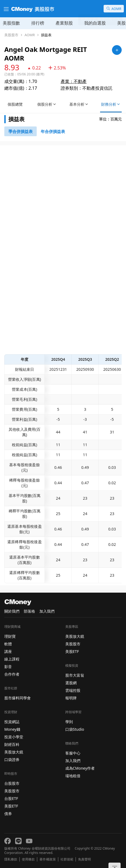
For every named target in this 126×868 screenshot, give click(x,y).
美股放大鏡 (14, 752)
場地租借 (73, 776)
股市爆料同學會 (18, 698)
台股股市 (12, 783)
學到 (69, 722)
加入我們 (47, 611)
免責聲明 (84, 859)
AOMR (30, 35)
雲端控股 (73, 690)
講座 (8, 651)
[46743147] (21, 131)
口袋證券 (12, 760)
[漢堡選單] (6, 9)
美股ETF (11, 806)
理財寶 (10, 636)
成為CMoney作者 (80, 768)
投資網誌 (12, 722)
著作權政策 (47, 859)
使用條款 (28, 859)
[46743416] (53, 131)
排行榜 (38, 23)
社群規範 (67, 859)
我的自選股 (95, 23)
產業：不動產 (74, 81)
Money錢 (12, 729)
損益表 (46, 35)
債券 (8, 814)
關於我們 (12, 611)
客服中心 (73, 753)
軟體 (8, 644)
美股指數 (11, 23)
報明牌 (71, 698)
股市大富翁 (75, 675)
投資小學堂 (14, 737)
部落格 (29, 611)
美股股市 (11, 35)
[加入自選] (117, 50)
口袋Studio (75, 729)
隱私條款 (11, 859)
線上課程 (12, 659)
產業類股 (64, 23)
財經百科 (12, 744)
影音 (8, 667)
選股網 (71, 683)
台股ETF (11, 798)
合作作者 (12, 674)
